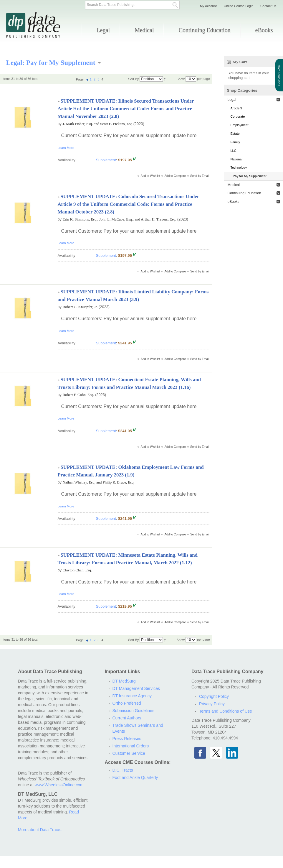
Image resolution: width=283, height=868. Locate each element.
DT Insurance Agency (132, 696)
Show (181, 79)
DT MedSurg (124, 681)
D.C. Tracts (123, 770)
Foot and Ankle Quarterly (135, 777)
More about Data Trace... (41, 830)
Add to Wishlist (150, 176)
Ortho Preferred (127, 703)
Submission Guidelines (133, 711)
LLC (234, 151)
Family (235, 142)
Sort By (133, 79)
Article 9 (236, 108)
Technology (239, 167)
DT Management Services (136, 688)
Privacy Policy (212, 704)
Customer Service (129, 753)
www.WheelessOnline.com (59, 785)
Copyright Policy (214, 696)
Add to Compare (175, 176)
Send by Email (200, 176)
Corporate (238, 116)
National (236, 159)
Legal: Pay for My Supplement (51, 63)
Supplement (106, 160)
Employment (240, 125)
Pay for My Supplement (250, 176)
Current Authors (127, 718)
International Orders (131, 746)
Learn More (66, 148)
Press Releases (127, 739)
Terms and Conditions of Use (226, 711)
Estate (235, 134)
